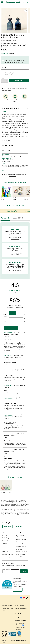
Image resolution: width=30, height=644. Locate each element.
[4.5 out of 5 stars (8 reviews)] (8, 54)
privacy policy (19, 611)
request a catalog (20, 549)
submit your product (8, 557)
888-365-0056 (6, 641)
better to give (6, 538)
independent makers (8, 554)
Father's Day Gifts (7, 603)
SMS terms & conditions (21, 608)
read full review (15, 239)
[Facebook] (21, 597)
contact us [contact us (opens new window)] (18, 526)
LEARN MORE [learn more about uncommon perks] (18, 590)
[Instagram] (27, 597)
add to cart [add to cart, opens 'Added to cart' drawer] (19, 81)
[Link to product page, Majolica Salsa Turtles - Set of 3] (18, 191)
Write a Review (11, 328)
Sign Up (24, 571)
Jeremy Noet (12, 40)
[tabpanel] (15, 348)
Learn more (21, 62)
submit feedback (20, 554)
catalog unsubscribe (21, 552)
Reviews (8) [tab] (5, 218)
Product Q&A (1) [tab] (18, 218)
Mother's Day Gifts (7, 606)
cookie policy (19, 613)
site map (18, 603)
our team (5, 540)
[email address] (11, 571)
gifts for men (21, 512)
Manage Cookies (20, 617)
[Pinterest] (24, 597)
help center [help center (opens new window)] (8, 526)
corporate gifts (20, 544)
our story (5, 535)
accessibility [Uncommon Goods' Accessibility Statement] (19, 557)
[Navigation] (2, 2)
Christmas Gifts (6, 611)
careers (4, 543)
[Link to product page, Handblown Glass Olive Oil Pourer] (6, 485)
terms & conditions (20, 606)
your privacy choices (21, 621)
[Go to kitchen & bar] (5, 6)
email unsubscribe (21, 546)
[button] (24, 2)
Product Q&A (13, 176)
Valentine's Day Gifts (8, 608)
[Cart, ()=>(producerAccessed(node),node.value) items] (28, 2)
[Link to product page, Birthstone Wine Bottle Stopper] (6, 191)
